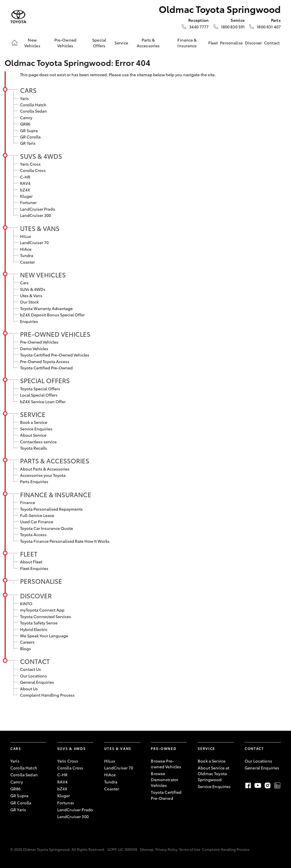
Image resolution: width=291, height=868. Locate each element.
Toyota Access (33, 534)
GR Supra (29, 130)
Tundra (27, 255)
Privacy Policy (166, 849)
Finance (28, 502)
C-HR (25, 177)
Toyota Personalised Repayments (51, 509)
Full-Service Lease (37, 515)
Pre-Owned (164, 748)
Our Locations (33, 676)
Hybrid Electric (34, 629)
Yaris (24, 98)
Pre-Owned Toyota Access (45, 361)
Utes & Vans (40, 228)
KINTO (26, 604)
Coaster (27, 262)
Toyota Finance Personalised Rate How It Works (65, 541)
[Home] (15, 43)
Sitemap (147, 849)
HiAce (26, 249)
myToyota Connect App (42, 610)
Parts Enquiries (34, 481)
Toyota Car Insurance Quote (46, 528)
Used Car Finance (37, 522)
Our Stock (29, 302)
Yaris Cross (30, 164)
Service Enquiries (36, 429)
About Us (29, 689)
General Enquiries (37, 682)
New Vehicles (32, 43)
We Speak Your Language (44, 636)
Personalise (231, 43)
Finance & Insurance (187, 43)
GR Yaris (28, 143)
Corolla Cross (33, 170)
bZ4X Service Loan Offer (43, 401)
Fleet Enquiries (34, 568)
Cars (28, 90)
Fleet (213, 43)
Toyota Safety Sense (39, 623)
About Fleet (31, 562)
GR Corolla (30, 137)
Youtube (258, 785)
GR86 (25, 124)
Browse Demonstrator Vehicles (165, 779)
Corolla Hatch (33, 105)
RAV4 (25, 183)
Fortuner (28, 202)
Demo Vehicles (34, 348)
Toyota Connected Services (45, 616)
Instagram (268, 785)
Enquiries (29, 321)
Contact (272, 43)
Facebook (248, 785)
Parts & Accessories (148, 43)
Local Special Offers (39, 395)
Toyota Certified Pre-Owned (46, 368)
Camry (26, 117)
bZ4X (25, 190)
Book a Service (34, 422)
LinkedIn (277, 785)
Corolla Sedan (33, 111)
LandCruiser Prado (38, 209)
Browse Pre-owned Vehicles (166, 764)
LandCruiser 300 (35, 215)
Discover (253, 43)
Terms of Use (190, 849)
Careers (27, 642)
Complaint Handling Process (47, 695)
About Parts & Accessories (45, 469)
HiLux (25, 236)
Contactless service (38, 442)
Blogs (25, 648)
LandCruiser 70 (34, 242)
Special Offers (99, 43)
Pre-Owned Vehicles (65, 43)
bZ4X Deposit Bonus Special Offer (52, 315)
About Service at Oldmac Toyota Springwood (213, 774)
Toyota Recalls (33, 448)
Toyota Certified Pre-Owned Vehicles (55, 355)
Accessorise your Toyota (43, 475)
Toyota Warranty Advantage (46, 308)
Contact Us (30, 669)
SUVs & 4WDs (41, 156)
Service (121, 43)
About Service (33, 435)
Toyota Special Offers (40, 389)
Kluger (26, 196)
